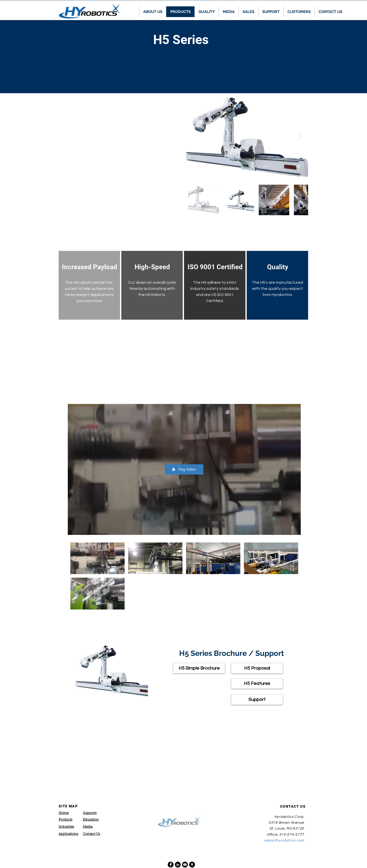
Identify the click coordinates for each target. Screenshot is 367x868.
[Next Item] (299, 137)
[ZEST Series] (183, 80)
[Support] (257, 700)
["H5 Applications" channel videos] (184, 577)
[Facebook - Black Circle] (171, 865)
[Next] (339, 57)
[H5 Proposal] (257, 668)
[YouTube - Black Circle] (185, 865)
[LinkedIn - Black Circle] (178, 865)
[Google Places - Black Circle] (192, 865)
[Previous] (28, 57)
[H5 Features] (257, 684)
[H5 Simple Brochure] (199, 668)
